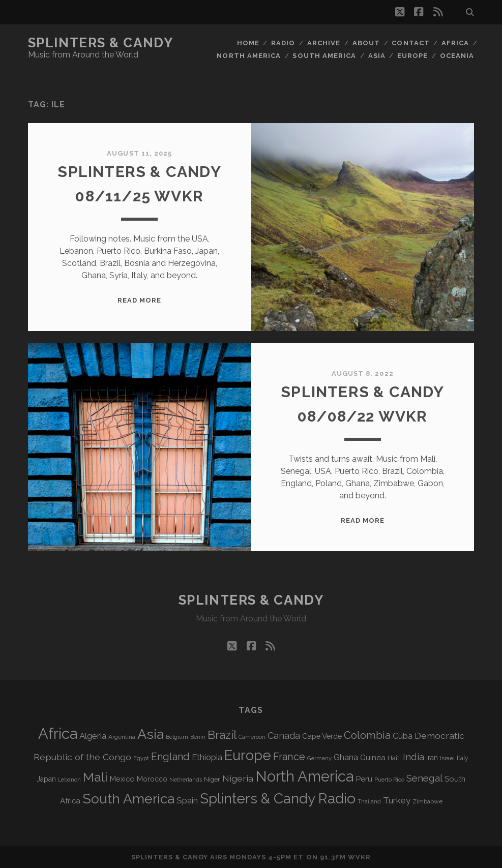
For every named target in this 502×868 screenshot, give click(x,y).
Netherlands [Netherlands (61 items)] (186, 780)
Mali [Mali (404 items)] (95, 777)
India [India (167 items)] (414, 757)
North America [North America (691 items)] (304, 776)
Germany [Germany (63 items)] (319, 758)
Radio (283, 43)
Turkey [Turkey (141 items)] (397, 800)
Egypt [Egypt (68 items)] (141, 758)
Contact (410, 43)
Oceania (457, 56)
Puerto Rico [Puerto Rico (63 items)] (389, 780)
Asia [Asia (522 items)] (151, 734)
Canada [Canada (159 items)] (284, 736)
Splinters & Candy (101, 43)
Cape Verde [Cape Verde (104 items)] (322, 736)
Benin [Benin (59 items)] (198, 737)
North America (249, 56)
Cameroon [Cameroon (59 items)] (252, 737)
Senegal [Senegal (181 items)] (424, 778)
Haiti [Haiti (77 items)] (394, 758)
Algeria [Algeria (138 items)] (93, 736)
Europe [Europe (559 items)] (248, 755)
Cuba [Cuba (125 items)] (403, 736)
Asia (377, 56)
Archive (324, 43)
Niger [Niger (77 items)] (212, 779)
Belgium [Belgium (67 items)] (177, 737)
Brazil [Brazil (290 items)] (222, 735)
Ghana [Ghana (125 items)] (346, 757)
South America (324, 56)
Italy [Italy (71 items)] (463, 758)
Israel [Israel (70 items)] (447, 758)
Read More (139, 300)
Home (248, 43)
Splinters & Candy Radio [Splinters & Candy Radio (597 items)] (278, 799)
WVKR (359, 857)
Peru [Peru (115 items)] (364, 779)
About (366, 43)
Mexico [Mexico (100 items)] (122, 779)
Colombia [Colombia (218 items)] (367, 735)
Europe (412, 56)
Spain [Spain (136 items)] (187, 800)
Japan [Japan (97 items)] (46, 779)
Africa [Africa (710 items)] (58, 734)
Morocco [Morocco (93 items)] (152, 779)
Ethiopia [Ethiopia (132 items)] (207, 757)
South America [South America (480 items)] (128, 799)
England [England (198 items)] (170, 757)
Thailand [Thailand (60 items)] (369, 802)
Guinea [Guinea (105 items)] (373, 758)
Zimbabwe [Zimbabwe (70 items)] (427, 801)
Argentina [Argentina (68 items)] (122, 737)
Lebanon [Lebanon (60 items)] (69, 780)
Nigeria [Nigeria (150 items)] (238, 778)
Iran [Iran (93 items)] (432, 758)
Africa (455, 43)
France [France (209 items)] (289, 757)
